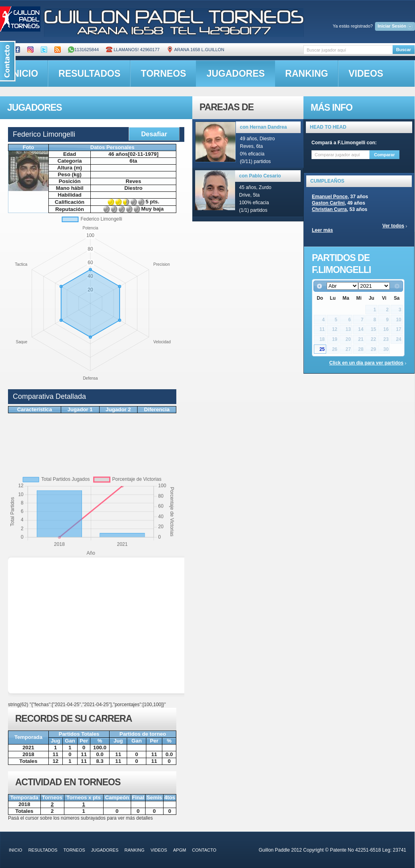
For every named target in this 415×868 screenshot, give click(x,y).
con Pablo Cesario (260, 176)
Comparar (385, 155)
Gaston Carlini (328, 203)
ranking (306, 74)
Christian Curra (329, 209)
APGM (180, 850)
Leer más (322, 230)
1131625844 (83, 50)
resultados (89, 74)
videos (366, 74)
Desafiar (154, 134)
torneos (163, 74)
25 (322, 349)
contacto (204, 850)
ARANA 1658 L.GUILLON (196, 50)
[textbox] (348, 50)
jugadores (236, 74)
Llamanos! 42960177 (133, 50)
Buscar (404, 50)
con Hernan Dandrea (263, 127)
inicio (16, 850)
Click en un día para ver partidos (366, 363)
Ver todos (393, 226)
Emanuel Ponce (330, 197)
